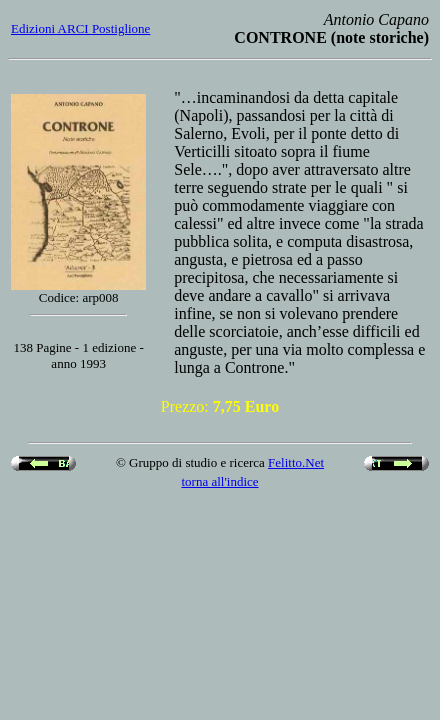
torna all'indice (219, 481)
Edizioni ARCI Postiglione (80, 28)
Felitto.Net (296, 462)
